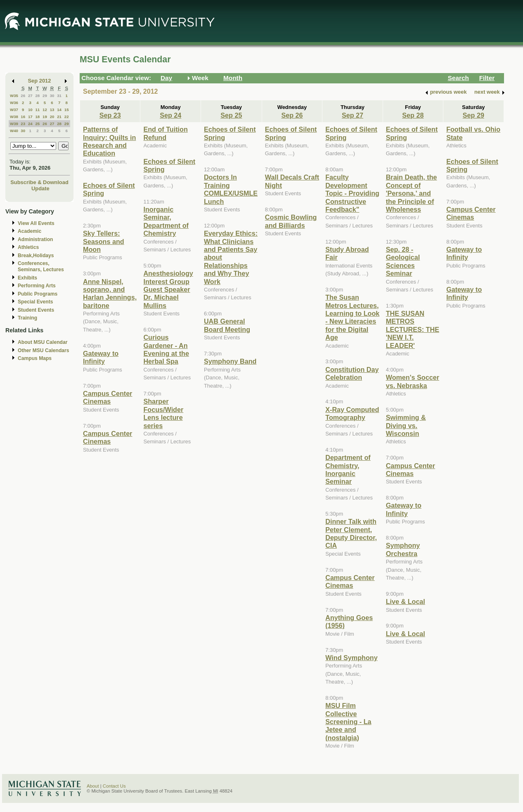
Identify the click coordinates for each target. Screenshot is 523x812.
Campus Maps (35, 358)
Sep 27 (353, 115)
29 (45, 96)
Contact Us (114, 786)
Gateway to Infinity (101, 357)
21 (59, 117)
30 (52, 96)
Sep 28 (413, 115)
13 (52, 110)
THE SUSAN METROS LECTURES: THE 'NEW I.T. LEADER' (413, 329)
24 (30, 124)
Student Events (36, 310)
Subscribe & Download (39, 182)
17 (30, 117)
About (93, 786)
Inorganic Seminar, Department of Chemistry (166, 221)
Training (27, 318)
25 (37, 124)
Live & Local (406, 601)
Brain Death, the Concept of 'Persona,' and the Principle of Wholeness (412, 193)
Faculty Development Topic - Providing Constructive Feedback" (352, 193)
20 (52, 117)
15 (67, 110)
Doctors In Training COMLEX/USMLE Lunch (231, 189)
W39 (14, 124)
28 (37, 96)
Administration (35, 239)
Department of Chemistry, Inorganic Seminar (348, 469)
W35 (14, 96)
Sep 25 (231, 115)
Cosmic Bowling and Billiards (291, 221)
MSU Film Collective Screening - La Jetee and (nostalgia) (348, 722)
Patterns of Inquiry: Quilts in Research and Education (109, 141)
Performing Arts (37, 286)
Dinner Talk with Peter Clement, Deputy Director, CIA (351, 533)
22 (67, 117)
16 (23, 117)
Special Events (35, 302)
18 (37, 117)
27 (30, 96)
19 (45, 117)
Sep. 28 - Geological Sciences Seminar (403, 261)
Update (40, 188)
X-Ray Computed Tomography (352, 413)
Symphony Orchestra (403, 549)
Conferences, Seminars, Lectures (41, 266)
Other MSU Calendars (44, 350)
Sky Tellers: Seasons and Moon (104, 241)
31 (59, 96)
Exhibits (27, 278)
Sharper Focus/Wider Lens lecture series (163, 413)
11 (37, 110)
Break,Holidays (36, 256)
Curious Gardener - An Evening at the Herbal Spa (166, 349)
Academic (30, 231)
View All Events (36, 223)
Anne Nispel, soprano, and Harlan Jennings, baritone (110, 294)
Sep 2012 (40, 81)
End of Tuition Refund (165, 133)
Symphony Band (230, 361)
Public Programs (38, 294)
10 (30, 110)
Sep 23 (110, 115)
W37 (14, 110)
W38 (14, 117)
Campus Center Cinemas (108, 397)
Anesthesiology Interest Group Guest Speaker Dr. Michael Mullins (168, 289)
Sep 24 (170, 115)
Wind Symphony (351, 658)
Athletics (28, 247)
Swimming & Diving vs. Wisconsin (406, 425)
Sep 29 (473, 115)
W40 (14, 131)
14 (59, 110)
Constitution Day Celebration (352, 373)
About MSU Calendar (43, 342)
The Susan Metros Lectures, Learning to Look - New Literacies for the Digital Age (352, 317)
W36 (14, 103)
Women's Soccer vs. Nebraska (413, 381)
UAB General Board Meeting (227, 325)
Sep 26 (292, 115)
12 (45, 110)
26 (23, 96)
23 (23, 124)
